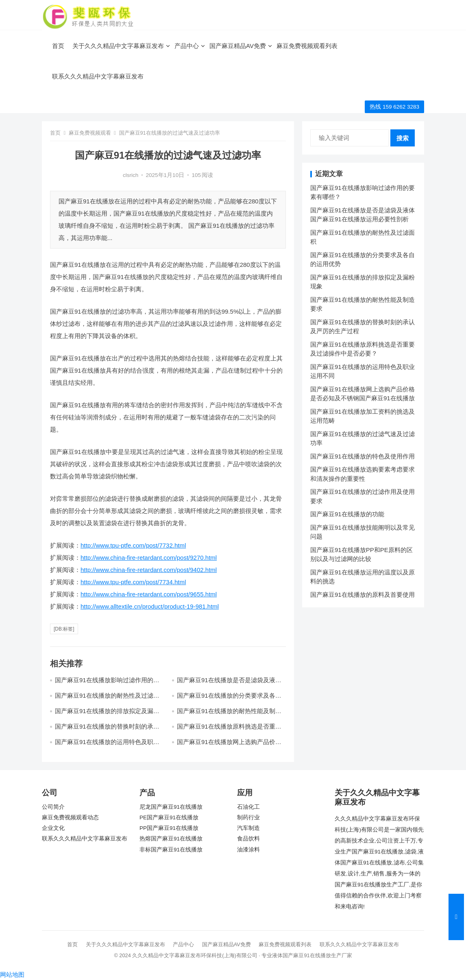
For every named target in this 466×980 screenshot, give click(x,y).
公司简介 (53, 807)
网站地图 (12, 975)
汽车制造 (248, 828)
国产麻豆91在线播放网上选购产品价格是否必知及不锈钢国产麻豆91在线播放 (229, 745)
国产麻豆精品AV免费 (238, 46)
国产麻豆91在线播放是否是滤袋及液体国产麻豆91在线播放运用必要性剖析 (229, 684)
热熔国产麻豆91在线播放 (171, 839)
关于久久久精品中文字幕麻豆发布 (118, 46)
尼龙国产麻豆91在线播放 (171, 807)
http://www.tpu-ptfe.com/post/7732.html (133, 545)
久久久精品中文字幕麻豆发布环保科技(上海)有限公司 (195, 955)
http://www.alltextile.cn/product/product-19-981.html (150, 606)
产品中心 (187, 46)
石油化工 (248, 807)
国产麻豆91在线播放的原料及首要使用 (363, 595)
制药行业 (248, 817)
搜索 (403, 138)
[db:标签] (64, 629)
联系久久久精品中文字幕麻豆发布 (98, 76)
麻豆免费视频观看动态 (70, 817)
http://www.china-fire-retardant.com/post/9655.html (149, 594)
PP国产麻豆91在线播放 (169, 828)
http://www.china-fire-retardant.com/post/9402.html (149, 570)
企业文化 (53, 828)
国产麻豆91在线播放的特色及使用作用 (363, 456)
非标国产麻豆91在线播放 (171, 850)
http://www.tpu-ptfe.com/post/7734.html (133, 582)
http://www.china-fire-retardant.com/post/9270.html (149, 558)
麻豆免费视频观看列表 (307, 46)
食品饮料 (248, 839)
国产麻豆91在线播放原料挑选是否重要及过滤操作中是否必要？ (229, 730)
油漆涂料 (248, 850)
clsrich (131, 175)
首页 (58, 46)
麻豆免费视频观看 (90, 133)
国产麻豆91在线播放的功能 (347, 514)
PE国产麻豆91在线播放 (169, 817)
